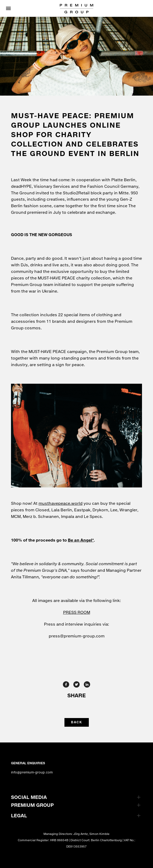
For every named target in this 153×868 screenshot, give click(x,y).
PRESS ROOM (77, 612)
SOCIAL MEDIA (29, 797)
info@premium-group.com (32, 772)
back (77, 722)
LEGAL (19, 815)
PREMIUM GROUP (32, 805)
